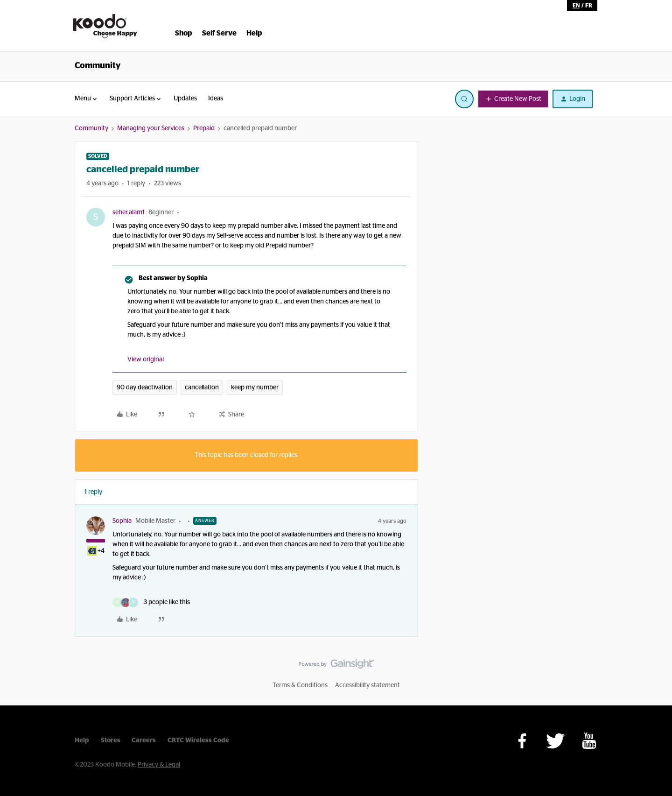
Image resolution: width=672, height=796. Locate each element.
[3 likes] (151, 602)
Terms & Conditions (300, 685)
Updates (185, 99)
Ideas (216, 99)
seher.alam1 (129, 212)
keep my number (255, 387)
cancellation (202, 387)
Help (82, 740)
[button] (513, 99)
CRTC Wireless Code (198, 740)
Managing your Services (151, 128)
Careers (144, 740)
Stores (111, 740)
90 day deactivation (145, 387)
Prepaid (204, 128)
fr (589, 6)
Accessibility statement (367, 685)
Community (98, 66)
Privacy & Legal (159, 765)
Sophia (122, 521)
